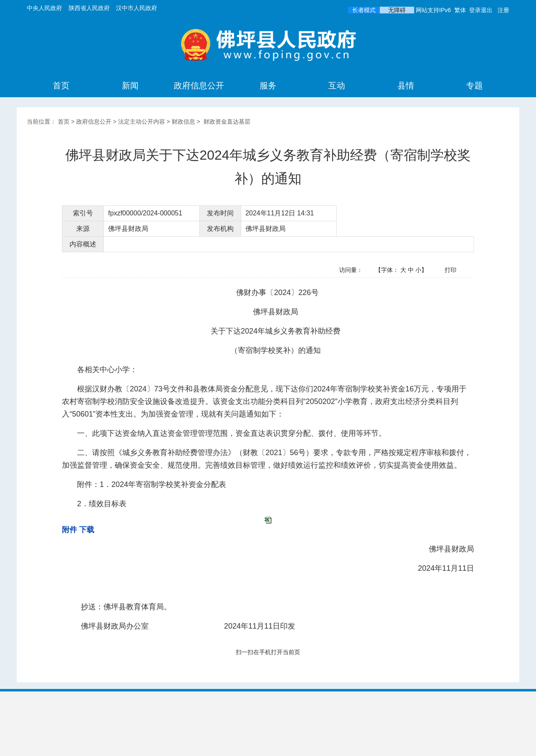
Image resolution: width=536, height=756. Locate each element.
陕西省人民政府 (89, 8)
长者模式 (364, 10)
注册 (503, 10)
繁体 (460, 10)
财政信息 (183, 122)
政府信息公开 (199, 85)
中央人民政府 (44, 8)
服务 (268, 85)
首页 (61, 85)
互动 (337, 85)
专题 (474, 85)
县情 (406, 85)
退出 (487, 10)
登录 (475, 10)
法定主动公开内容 (142, 122)
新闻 (130, 85)
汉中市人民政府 (137, 8)
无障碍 (397, 10)
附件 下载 (78, 530)
